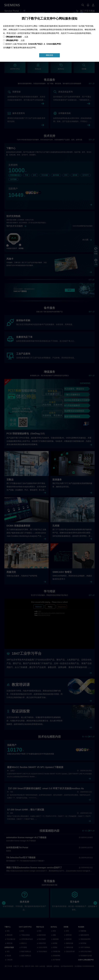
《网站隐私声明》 (12, 40)
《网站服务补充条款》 (14, 37)
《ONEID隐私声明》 (54, 44)
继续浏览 (49, 55)
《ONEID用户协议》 (35, 44)
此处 (9, 48)
